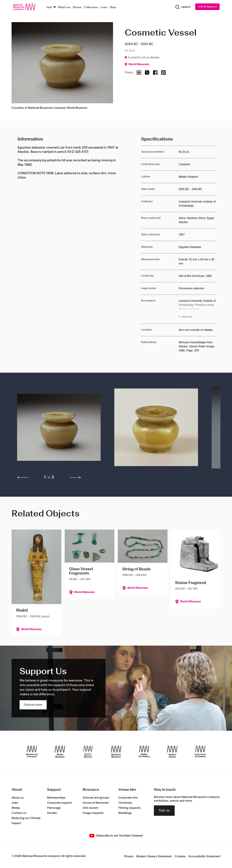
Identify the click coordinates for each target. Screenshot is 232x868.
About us (18, 798)
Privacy (129, 857)
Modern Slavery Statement (154, 857)
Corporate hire (128, 798)
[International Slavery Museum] (88, 752)
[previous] (23, 478)
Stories (77, 7)
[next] (75, 478)
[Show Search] (182, 7)
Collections (91, 7)
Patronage (54, 808)
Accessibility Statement (204, 857)
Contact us (19, 813)
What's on (64, 7)
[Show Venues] (55, 7)
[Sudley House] (172, 752)
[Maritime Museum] (116, 752)
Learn (104, 7)
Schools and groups (96, 798)
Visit (49, 7)
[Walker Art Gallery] (144, 752)
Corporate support (59, 803)
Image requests (93, 813)
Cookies (180, 857)
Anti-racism (90, 808)
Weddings (125, 813)
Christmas (125, 803)
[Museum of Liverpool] (32, 752)
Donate (52, 813)
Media (16, 808)
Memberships (56, 798)
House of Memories (96, 803)
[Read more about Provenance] (197, 309)
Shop (113, 7)
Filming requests (129, 808)
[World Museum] (60, 752)
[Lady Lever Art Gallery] (200, 752)
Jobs (15, 803)
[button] (59, 429)
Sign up (164, 811)
